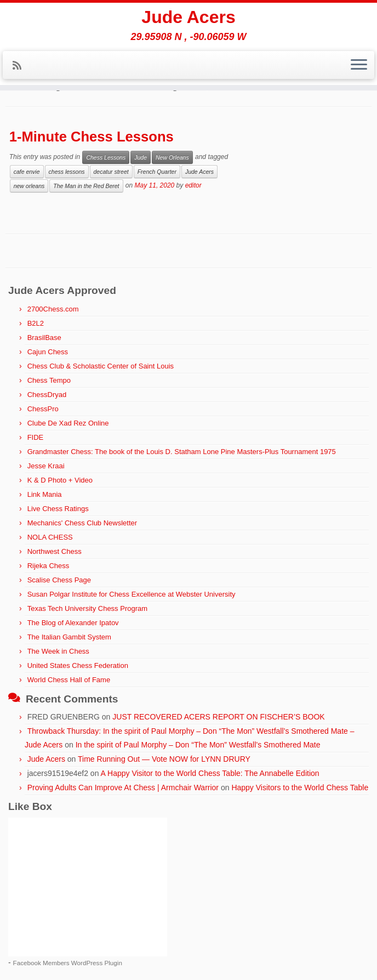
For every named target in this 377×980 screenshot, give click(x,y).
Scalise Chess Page (59, 580)
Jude (141, 157)
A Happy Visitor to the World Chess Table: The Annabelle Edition (210, 773)
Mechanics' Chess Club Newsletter (82, 523)
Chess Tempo (49, 380)
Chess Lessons (106, 157)
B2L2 (36, 323)
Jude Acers (188, 17)
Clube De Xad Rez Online (68, 423)
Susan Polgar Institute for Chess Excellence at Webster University (132, 594)
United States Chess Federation (78, 665)
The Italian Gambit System (69, 637)
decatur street (111, 172)
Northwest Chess (55, 551)
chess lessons (67, 172)
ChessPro (43, 409)
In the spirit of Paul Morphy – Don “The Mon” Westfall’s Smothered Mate (198, 745)
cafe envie (27, 172)
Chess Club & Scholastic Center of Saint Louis (101, 366)
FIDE (36, 437)
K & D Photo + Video (60, 480)
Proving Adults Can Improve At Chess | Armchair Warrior (123, 788)
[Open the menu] (359, 65)
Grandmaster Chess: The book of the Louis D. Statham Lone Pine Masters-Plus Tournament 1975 (182, 452)
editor (193, 185)
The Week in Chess (58, 651)
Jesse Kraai (46, 466)
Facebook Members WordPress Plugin (68, 963)
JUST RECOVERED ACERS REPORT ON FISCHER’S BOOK (218, 717)
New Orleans (172, 157)
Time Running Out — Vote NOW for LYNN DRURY (164, 759)
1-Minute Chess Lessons (92, 137)
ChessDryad (47, 395)
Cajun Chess (48, 352)
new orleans (29, 186)
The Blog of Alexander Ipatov (73, 623)
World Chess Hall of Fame (69, 680)
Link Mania (45, 494)
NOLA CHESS (50, 537)
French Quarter (157, 172)
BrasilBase (44, 338)
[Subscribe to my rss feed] (21, 66)
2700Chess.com (53, 309)
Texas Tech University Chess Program (87, 608)
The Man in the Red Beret (86, 186)
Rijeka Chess (48, 566)
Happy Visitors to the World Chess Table (300, 788)
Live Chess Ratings (58, 509)
